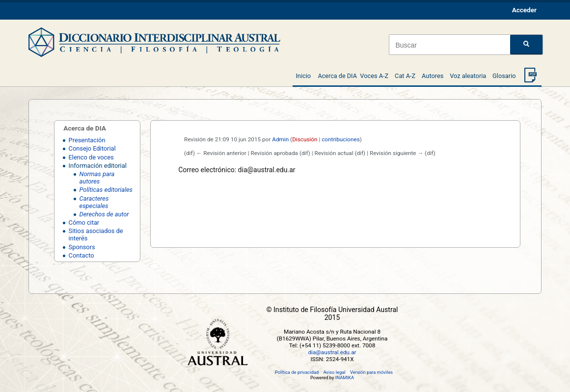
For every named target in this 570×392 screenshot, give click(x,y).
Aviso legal (334, 372)
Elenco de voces (91, 157)
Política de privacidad (297, 372)
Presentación (87, 140)
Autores (433, 76)
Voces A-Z (374, 76)
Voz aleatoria (468, 76)
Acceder (524, 10)
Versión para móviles (371, 372)
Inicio (303, 76)
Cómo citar (84, 222)
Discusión (305, 139)
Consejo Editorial (92, 148)
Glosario (504, 76)
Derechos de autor (104, 214)
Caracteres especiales (94, 202)
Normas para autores (97, 178)
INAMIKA (345, 378)
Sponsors (82, 247)
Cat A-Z (405, 76)
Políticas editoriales (106, 190)
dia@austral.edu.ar (332, 352)
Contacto (81, 255)
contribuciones (341, 139)
